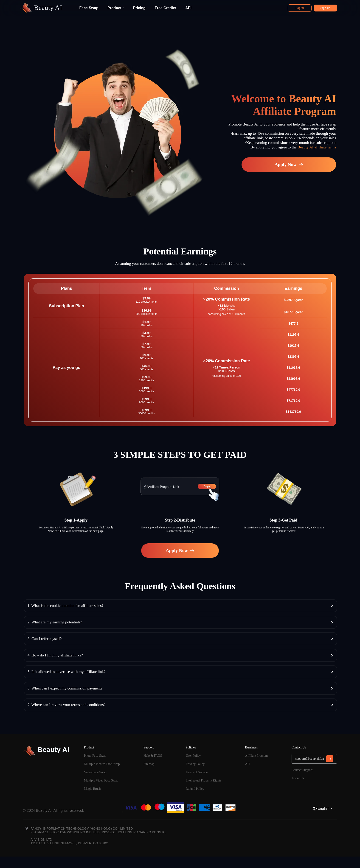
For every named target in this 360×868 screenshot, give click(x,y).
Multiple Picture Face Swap (102, 764)
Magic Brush (92, 789)
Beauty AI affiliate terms (317, 147)
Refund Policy (195, 789)
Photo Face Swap (95, 756)
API (188, 8)
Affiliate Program (256, 756)
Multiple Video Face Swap (101, 780)
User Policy (193, 756)
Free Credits (165, 8)
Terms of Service (197, 772)
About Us (298, 778)
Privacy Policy (195, 764)
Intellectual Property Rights (204, 780)
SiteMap (149, 764)
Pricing (139, 8)
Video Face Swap (95, 772)
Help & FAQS (153, 756)
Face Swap (89, 8)
